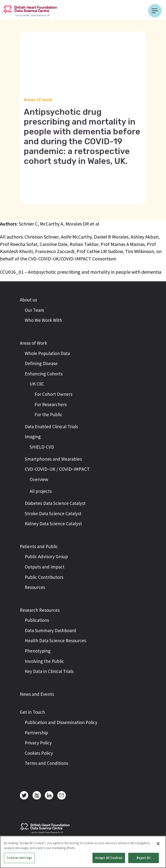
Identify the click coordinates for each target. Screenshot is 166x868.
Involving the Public (44, 661)
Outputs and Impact (45, 567)
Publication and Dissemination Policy (61, 722)
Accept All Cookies (109, 858)
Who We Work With (43, 320)
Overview (39, 479)
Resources (35, 587)
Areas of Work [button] (33, 343)
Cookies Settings (19, 858)
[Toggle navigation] (155, 11)
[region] (83, 852)
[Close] (158, 844)
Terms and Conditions (46, 763)
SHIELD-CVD (42, 447)
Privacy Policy (38, 743)
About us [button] (28, 300)
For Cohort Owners (53, 394)
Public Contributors (44, 577)
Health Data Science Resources (55, 640)
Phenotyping (38, 651)
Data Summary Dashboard (51, 630)
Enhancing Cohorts (44, 374)
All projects (41, 491)
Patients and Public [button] (39, 546)
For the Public (48, 414)
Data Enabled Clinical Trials (51, 427)
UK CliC (37, 384)
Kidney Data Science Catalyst (53, 524)
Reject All (143, 858)
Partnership (36, 733)
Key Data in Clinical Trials (49, 671)
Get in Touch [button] (32, 712)
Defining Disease (41, 363)
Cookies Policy (39, 753)
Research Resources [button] (40, 610)
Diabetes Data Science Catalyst (55, 503)
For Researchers (51, 404)
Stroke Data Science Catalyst (53, 513)
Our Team (34, 310)
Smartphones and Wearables (53, 459)
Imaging (33, 437)
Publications (37, 620)
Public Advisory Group (46, 556)
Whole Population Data (47, 353)
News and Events (37, 694)
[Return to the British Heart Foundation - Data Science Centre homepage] (30, 11)
